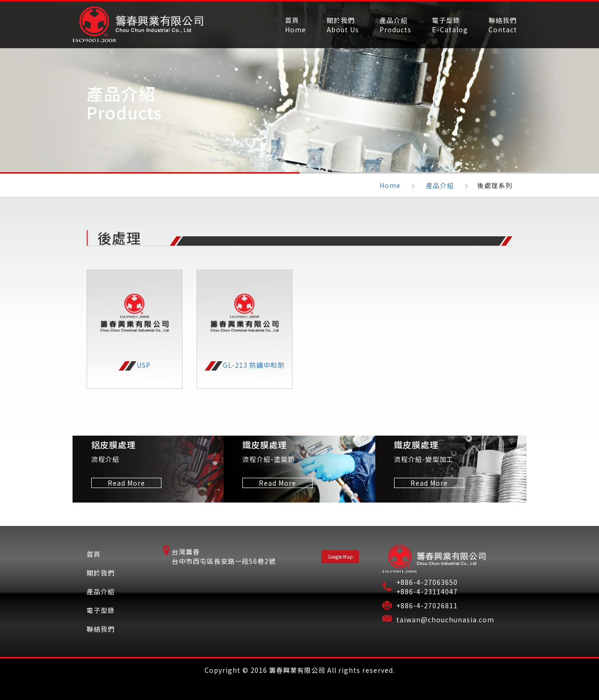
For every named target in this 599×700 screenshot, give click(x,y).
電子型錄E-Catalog (450, 25)
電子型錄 (101, 610)
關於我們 (101, 573)
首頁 (94, 554)
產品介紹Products (395, 25)
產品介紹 (440, 185)
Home (390, 185)
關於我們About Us (343, 25)
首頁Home (296, 25)
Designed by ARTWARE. (299, 686)
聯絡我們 (101, 629)
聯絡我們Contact (503, 25)
